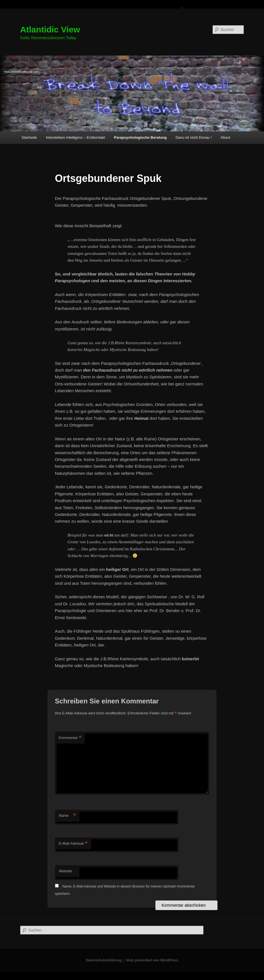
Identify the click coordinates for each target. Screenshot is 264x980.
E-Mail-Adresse (73, 844)
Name (67, 816)
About (225, 137)
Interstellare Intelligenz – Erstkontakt (76, 137)
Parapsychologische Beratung (140, 137)
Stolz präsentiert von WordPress (152, 960)
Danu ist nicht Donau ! (193, 137)
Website (66, 871)
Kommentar (70, 738)
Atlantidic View (50, 29)
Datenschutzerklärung (104, 960)
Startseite (29, 137)
